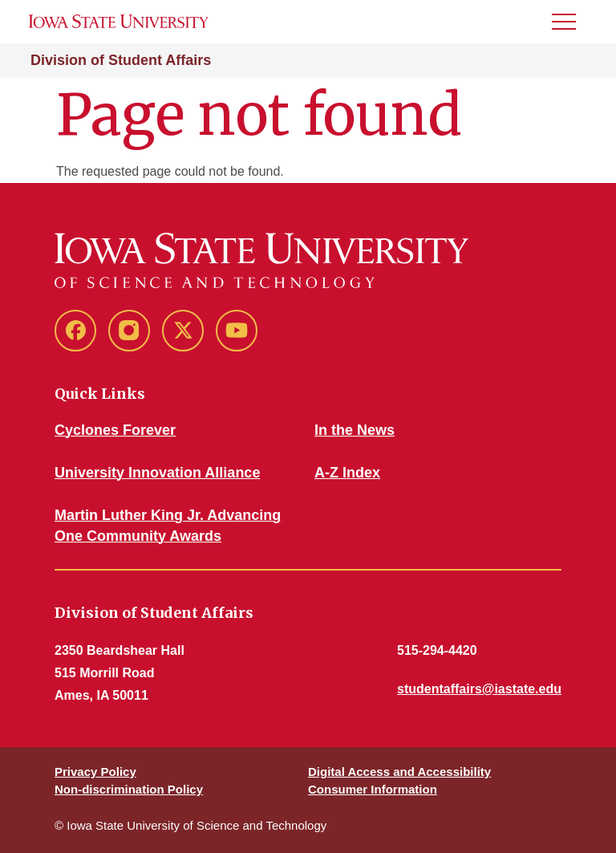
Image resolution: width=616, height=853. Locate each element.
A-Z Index (347, 473)
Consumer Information (373, 789)
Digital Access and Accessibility (399, 772)
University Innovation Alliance (157, 473)
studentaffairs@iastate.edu (479, 689)
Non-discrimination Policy (129, 789)
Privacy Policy (95, 772)
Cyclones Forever (115, 430)
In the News (355, 430)
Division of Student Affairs (121, 60)
